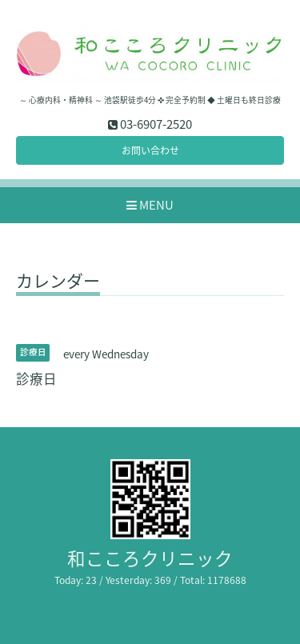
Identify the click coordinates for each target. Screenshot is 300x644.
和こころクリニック (150, 558)
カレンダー (58, 282)
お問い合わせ (150, 150)
